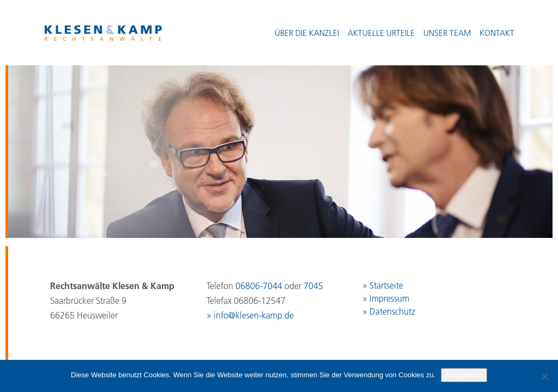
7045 (313, 286)
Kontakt (497, 33)
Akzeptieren (464, 375)
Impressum (389, 298)
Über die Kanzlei (307, 33)
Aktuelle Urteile (381, 33)
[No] (544, 376)
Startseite (386, 285)
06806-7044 (259, 286)
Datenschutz (392, 311)
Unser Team (447, 33)
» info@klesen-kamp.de (250, 315)
